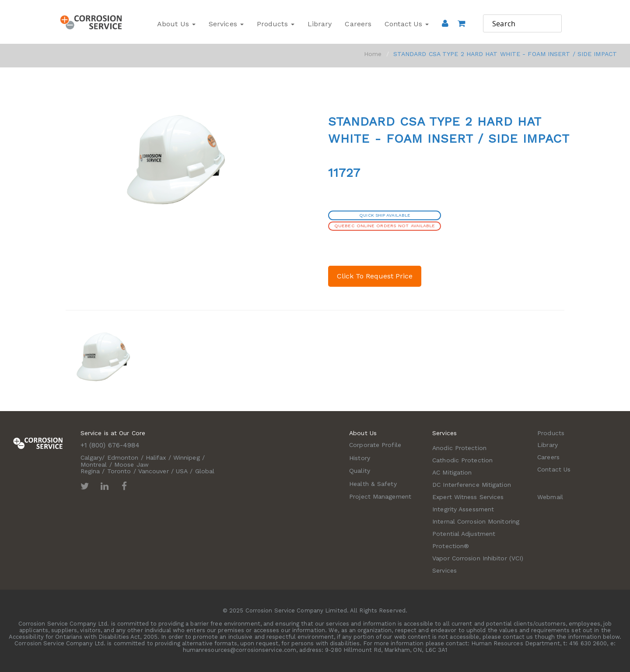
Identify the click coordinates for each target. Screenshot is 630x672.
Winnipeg (187, 457)
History (360, 458)
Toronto (119, 471)
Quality (360, 471)
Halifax (156, 457)
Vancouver (154, 471)
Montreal (94, 464)
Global (205, 471)
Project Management (380, 496)
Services (226, 24)
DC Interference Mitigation (472, 485)
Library (320, 24)
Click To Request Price (375, 276)
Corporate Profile (375, 445)
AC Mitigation (452, 472)
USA (182, 471)
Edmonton (123, 457)
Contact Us (407, 24)
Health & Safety (373, 484)
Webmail (550, 497)
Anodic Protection (459, 448)
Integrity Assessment (463, 509)
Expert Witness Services (468, 497)
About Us (176, 24)
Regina (90, 471)
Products (276, 24)
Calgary (91, 457)
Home (373, 54)
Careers (358, 24)
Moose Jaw (131, 464)
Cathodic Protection (462, 460)
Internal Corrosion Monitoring (476, 521)
